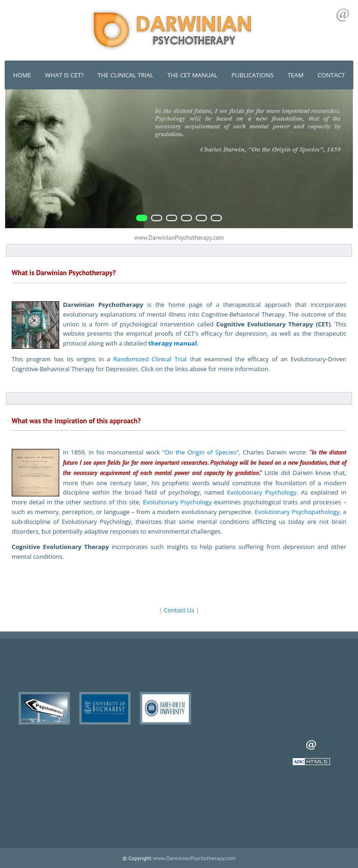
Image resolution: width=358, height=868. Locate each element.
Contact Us (179, 610)
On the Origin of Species (200, 452)
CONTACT (331, 75)
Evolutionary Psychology (262, 492)
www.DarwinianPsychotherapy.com (194, 858)
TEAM (296, 75)
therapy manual (172, 343)
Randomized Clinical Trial (150, 359)
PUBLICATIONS (253, 75)
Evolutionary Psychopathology (297, 512)
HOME (22, 75)
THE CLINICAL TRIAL (125, 75)
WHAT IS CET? (65, 75)
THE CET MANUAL (192, 75)
